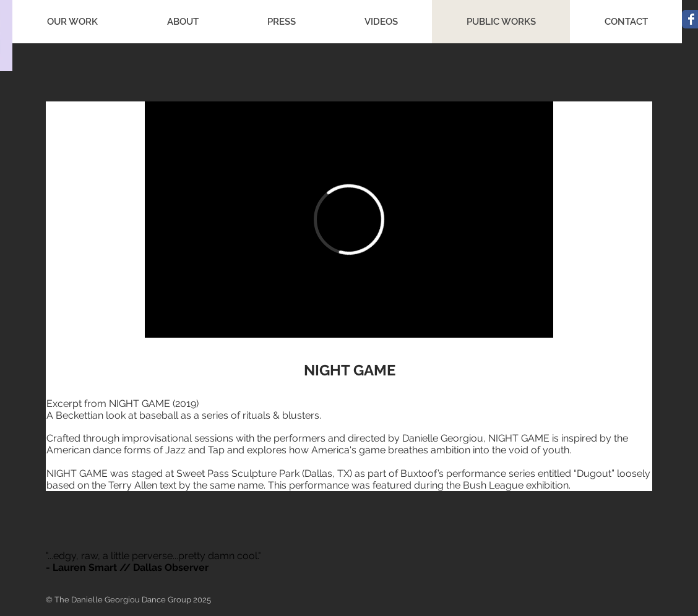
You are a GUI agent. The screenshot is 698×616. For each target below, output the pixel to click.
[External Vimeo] (349, 220)
